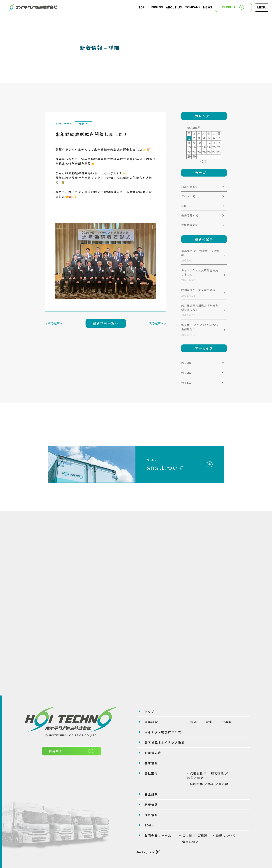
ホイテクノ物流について (163, 732)
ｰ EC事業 (225, 722)
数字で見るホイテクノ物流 (165, 742)
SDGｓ (150, 825)
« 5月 (203, 161)
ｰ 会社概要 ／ (208, 784)
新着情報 (151, 805)
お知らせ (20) (190, 187)
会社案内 (151, 773)
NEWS (208, 7)
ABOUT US (174, 7)
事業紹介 (151, 722)
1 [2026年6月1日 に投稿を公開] (189, 138)
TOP (142, 7)
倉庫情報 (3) (189, 225)
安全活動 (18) (190, 215)
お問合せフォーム (158, 835)
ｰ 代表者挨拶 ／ (208, 775)
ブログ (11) (188, 196)
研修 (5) (186, 206)
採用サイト (71, 751)
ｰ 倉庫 (207, 722)
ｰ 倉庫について (191, 842)
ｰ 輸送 (192, 722)
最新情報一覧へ (106, 323)
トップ (150, 712)
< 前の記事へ (54, 323)
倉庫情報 (151, 763)
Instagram (149, 852)
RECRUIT (233, 7)
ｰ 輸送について (224, 835)
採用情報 (151, 815)
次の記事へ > (158, 323)
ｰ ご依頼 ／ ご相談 (193, 835)
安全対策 (151, 794)
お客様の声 (153, 753)
